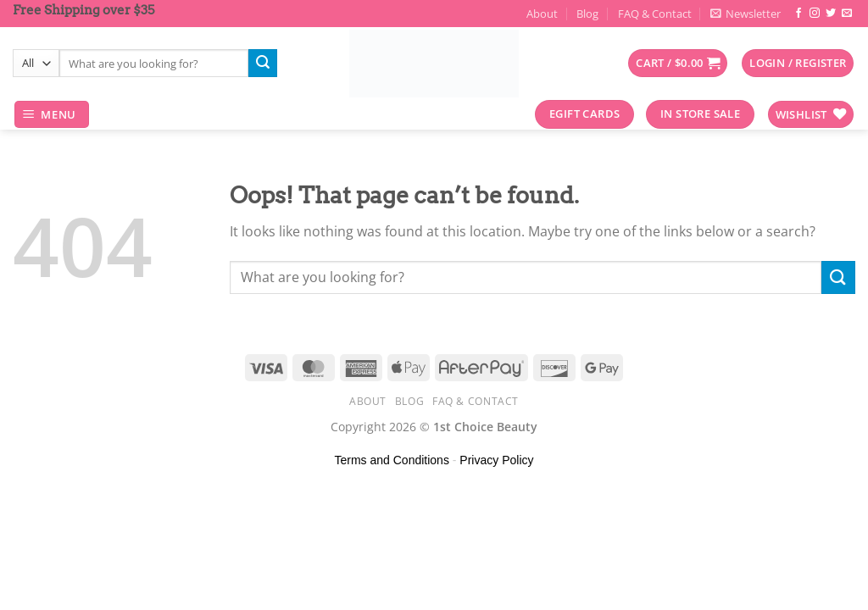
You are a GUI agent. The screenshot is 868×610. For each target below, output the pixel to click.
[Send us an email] (847, 14)
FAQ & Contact (655, 14)
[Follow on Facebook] (798, 14)
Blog (587, 14)
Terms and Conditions (392, 460)
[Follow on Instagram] (815, 14)
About (542, 14)
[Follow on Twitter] (831, 14)
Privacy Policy (496, 460)
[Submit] (263, 64)
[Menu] (52, 115)
